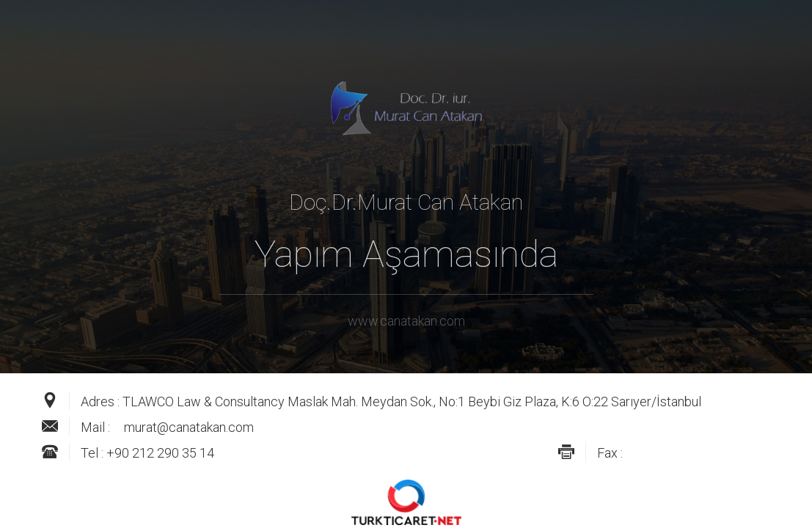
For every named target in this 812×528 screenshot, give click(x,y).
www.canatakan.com (406, 321)
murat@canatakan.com (189, 427)
